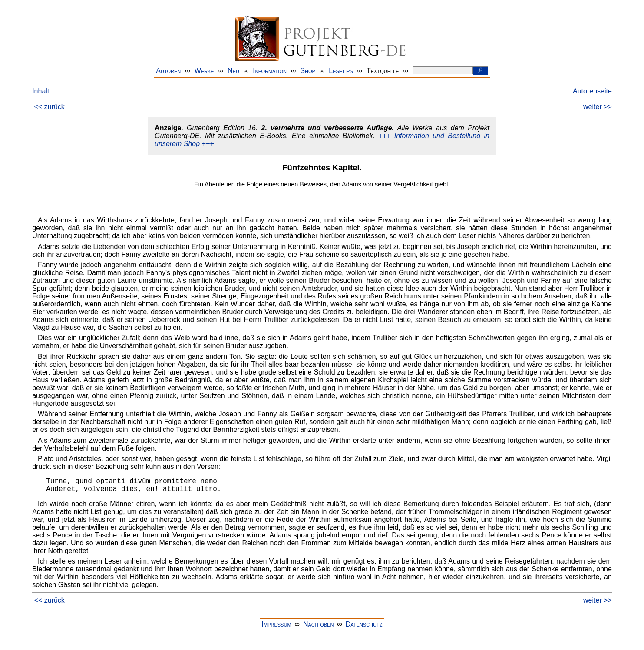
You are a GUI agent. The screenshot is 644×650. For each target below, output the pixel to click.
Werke (204, 71)
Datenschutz (364, 624)
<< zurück (50, 107)
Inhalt (41, 91)
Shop (308, 71)
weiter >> (598, 107)
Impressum (277, 624)
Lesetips (341, 71)
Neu (233, 71)
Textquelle (383, 71)
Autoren (168, 71)
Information (270, 71)
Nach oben (318, 624)
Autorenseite (592, 91)
